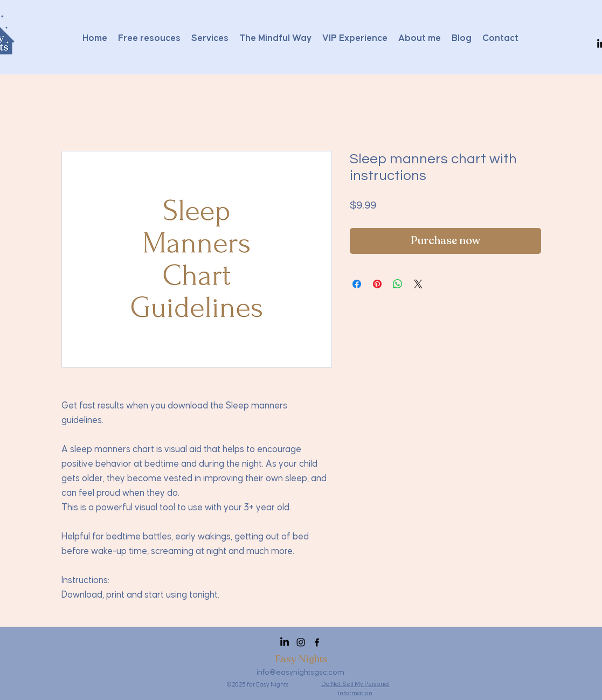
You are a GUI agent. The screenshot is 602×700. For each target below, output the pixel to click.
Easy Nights (301, 659)
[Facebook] (317, 642)
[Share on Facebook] (357, 284)
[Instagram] (301, 642)
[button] (582, 44)
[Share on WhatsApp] (398, 284)
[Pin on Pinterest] (377, 284)
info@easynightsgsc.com (300, 673)
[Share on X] (418, 284)
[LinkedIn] (285, 642)
